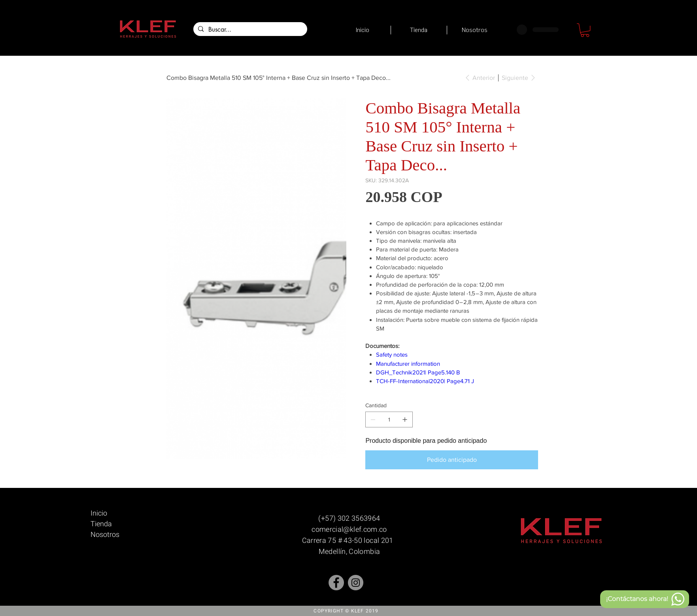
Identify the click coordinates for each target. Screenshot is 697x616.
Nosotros (105, 534)
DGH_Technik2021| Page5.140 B (418, 372)
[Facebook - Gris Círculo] (336, 583)
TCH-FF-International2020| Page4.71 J (425, 381)
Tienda (101, 524)
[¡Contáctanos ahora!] (645, 599)
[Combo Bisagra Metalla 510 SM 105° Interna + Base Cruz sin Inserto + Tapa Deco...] (279, 77)
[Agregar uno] (405, 419)
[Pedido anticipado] (451, 460)
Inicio (99, 513)
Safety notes (392, 354)
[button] (585, 30)
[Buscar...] (249, 30)
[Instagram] (356, 583)
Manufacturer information (408, 364)
